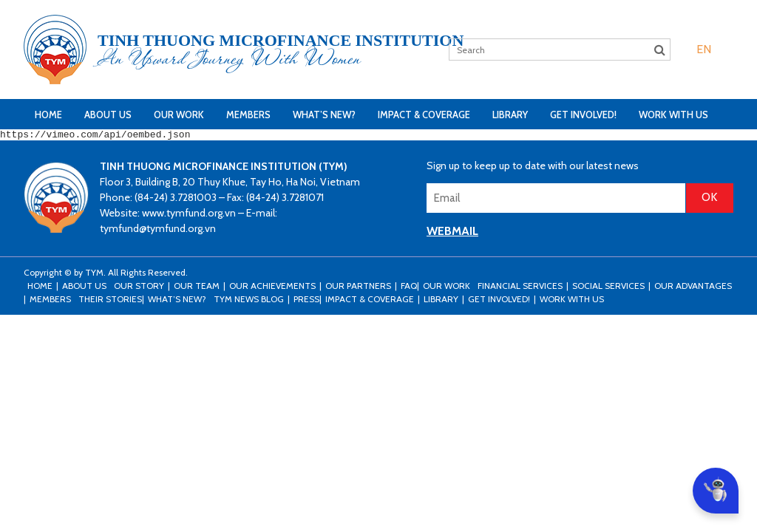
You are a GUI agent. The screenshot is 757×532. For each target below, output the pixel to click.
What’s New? (324, 115)
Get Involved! (583, 115)
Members (248, 115)
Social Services (608, 288)
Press (306, 301)
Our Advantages (693, 288)
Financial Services (520, 288)
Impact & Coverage (424, 115)
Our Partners (358, 288)
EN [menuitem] (704, 49)
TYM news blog (249, 301)
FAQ (409, 288)
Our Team (197, 288)
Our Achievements (272, 288)
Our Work (179, 115)
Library (510, 115)
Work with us (673, 115)
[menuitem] (704, 49)
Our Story (139, 288)
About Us (108, 115)
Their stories (110, 301)
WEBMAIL (452, 233)
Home (48, 115)
